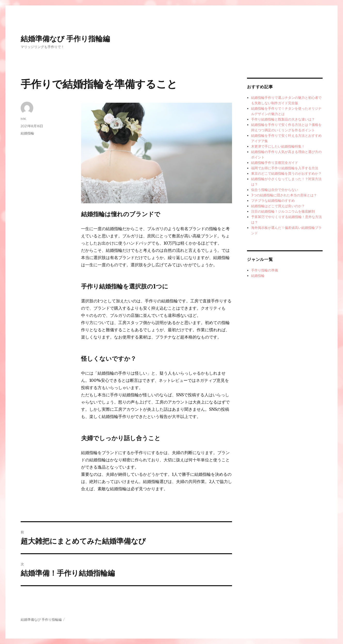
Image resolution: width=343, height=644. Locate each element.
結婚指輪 (27, 133)
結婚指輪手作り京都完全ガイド (275, 163)
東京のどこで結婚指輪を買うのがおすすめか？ (286, 174)
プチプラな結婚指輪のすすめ (273, 201)
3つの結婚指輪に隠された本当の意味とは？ (284, 195)
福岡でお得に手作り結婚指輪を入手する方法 (285, 168)
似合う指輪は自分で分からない (275, 190)
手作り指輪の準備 (265, 270)
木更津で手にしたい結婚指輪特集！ (278, 146)
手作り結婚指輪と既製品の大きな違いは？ (283, 119)
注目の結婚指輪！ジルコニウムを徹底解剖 (283, 211)
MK (23, 119)
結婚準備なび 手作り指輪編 (65, 39)
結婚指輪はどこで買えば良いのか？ (278, 206)
